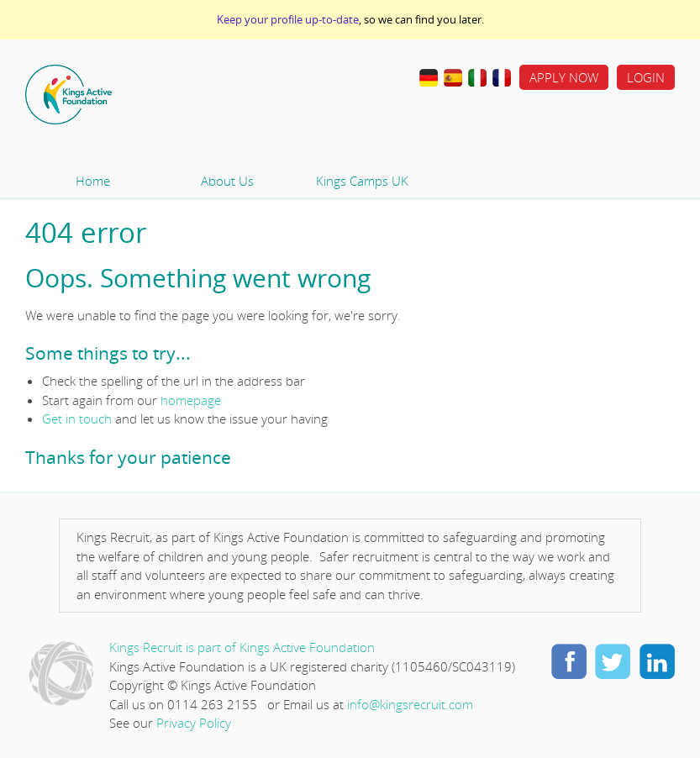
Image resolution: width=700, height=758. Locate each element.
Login (646, 77)
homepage (191, 400)
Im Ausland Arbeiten (429, 78)
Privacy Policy (194, 723)
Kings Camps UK (362, 181)
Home (122, 95)
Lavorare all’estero (477, 78)
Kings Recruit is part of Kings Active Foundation (242, 647)
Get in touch (77, 418)
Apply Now (564, 77)
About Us (227, 181)
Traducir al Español (453, 78)
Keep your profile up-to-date (288, 19)
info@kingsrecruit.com (410, 704)
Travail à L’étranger (502, 78)
